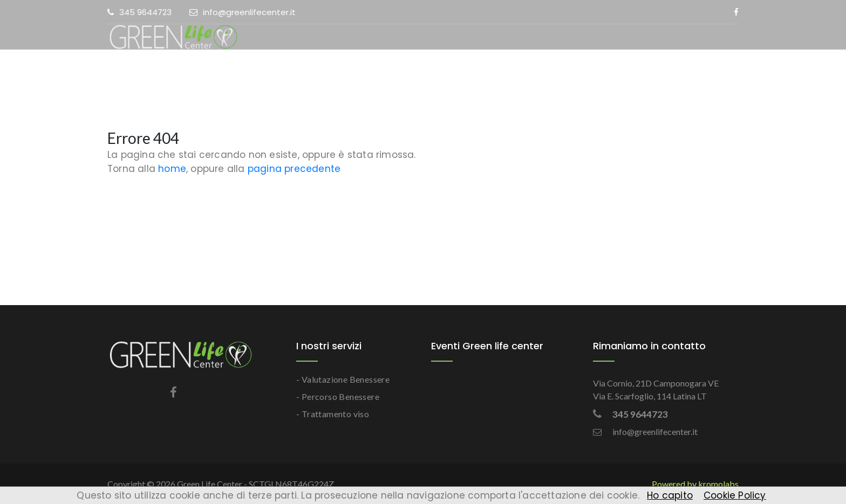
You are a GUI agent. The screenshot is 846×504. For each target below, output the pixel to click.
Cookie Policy (735, 495)
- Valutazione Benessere (343, 379)
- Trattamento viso (333, 414)
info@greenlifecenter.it (243, 12)
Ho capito (670, 495)
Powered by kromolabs (695, 484)
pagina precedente (294, 169)
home (172, 169)
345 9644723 (139, 12)
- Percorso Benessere (338, 396)
